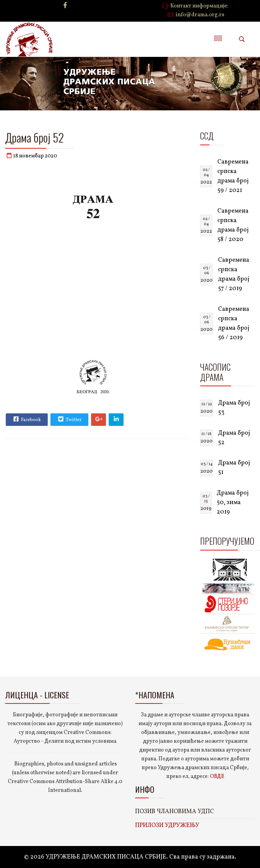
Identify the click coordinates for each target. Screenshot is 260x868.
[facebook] (65, 6)
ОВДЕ (217, 777)
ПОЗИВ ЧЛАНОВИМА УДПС (175, 812)
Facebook (26, 419)
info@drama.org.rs (200, 15)
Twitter (69, 419)
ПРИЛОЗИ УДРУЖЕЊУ (167, 826)
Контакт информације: (199, 6)
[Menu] (218, 39)
